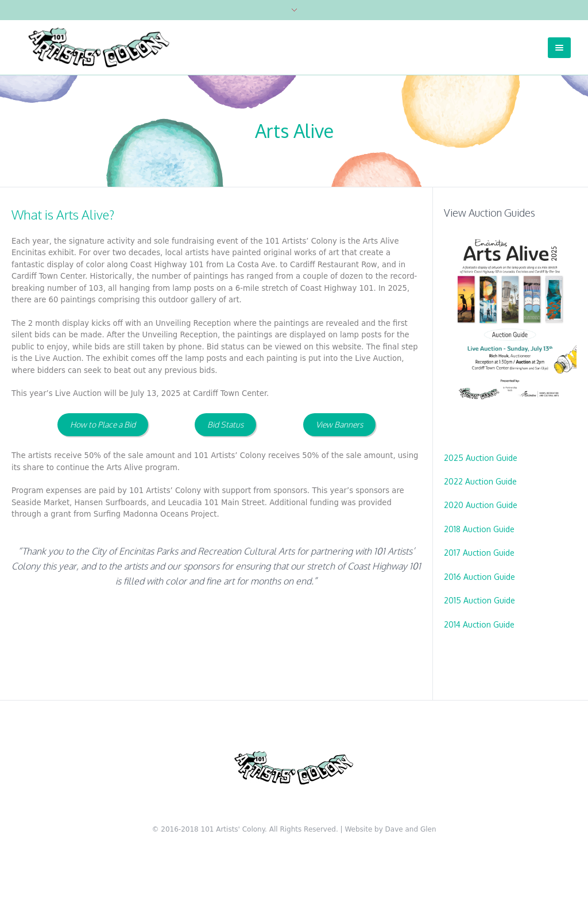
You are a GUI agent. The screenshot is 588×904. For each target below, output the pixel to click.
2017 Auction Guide (479, 553)
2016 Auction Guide (479, 577)
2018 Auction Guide (479, 529)
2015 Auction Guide (479, 600)
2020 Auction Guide (481, 505)
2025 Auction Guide (481, 458)
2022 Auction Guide (480, 481)
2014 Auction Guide (479, 624)
